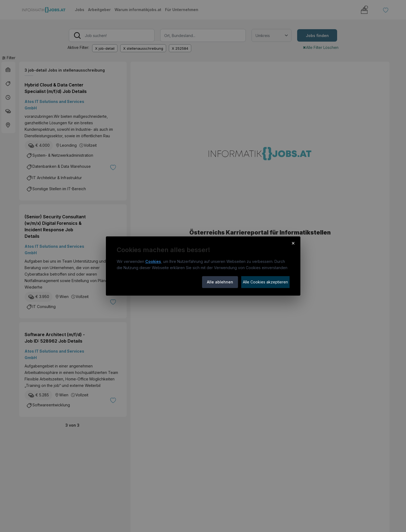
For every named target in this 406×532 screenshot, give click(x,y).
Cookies (153, 261)
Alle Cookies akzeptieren (265, 282)
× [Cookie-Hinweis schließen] (293, 243)
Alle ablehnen (220, 282)
